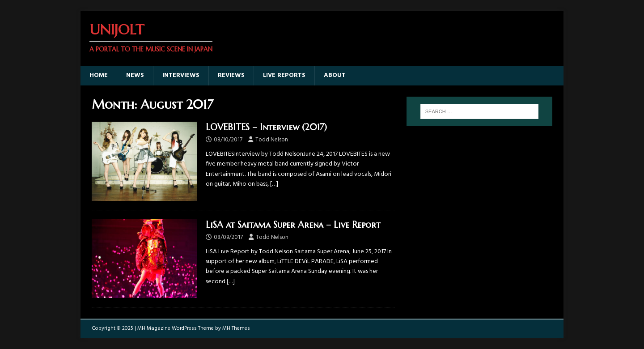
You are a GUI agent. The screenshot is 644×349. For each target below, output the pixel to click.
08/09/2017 (228, 237)
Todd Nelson (272, 140)
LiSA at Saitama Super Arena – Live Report (293, 225)
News (135, 75)
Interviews (181, 75)
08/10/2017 (228, 140)
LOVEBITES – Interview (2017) (266, 127)
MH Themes (236, 328)
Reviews (231, 75)
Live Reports (284, 75)
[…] (274, 184)
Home (99, 75)
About (335, 75)
